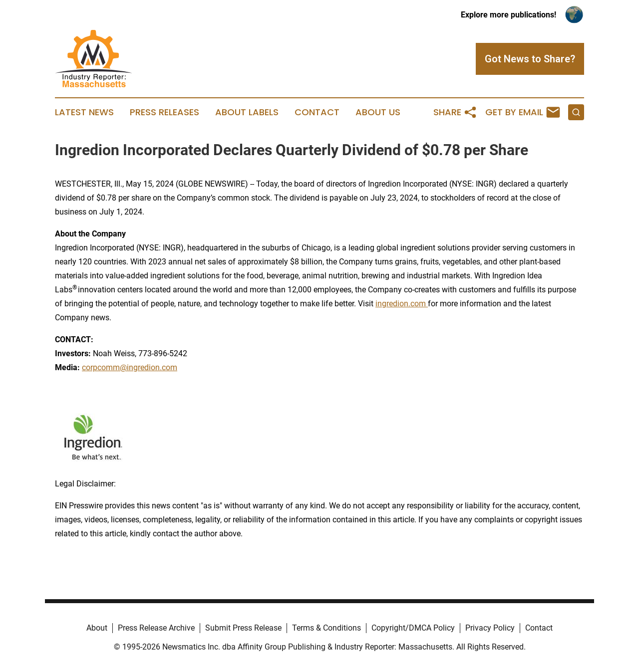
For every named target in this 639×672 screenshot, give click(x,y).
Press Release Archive (156, 628)
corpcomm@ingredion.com (130, 367)
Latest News (84, 112)
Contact (317, 112)
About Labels (247, 112)
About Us (378, 112)
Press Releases (164, 112)
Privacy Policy (490, 628)
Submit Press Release (243, 628)
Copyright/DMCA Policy (413, 628)
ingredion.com (402, 304)
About (97, 628)
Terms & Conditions (326, 628)
